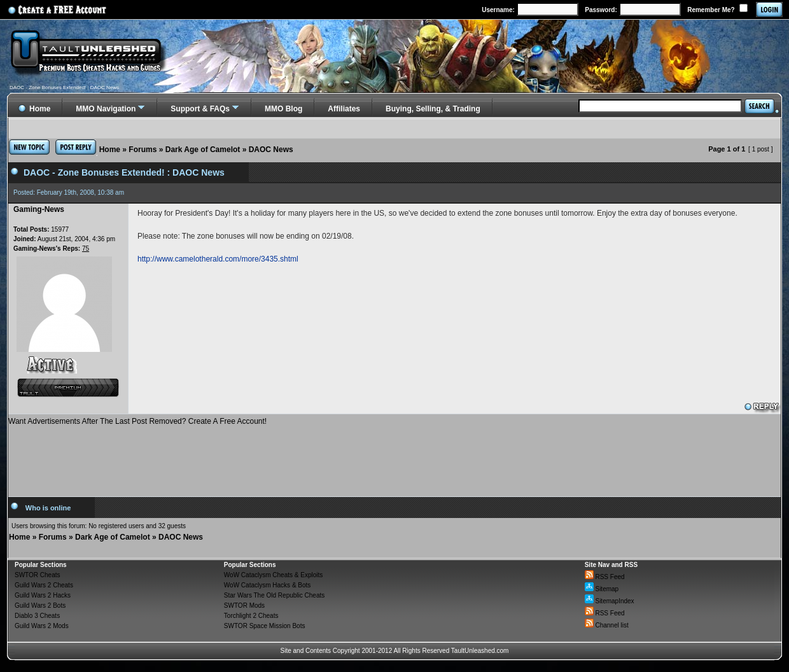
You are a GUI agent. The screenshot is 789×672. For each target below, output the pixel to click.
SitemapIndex (610, 601)
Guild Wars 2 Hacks (43, 595)
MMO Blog (283, 109)
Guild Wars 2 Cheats (44, 585)
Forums (143, 150)
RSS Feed (605, 577)
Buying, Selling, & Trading (433, 109)
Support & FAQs (200, 109)
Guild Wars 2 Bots (40, 605)
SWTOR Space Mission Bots (265, 626)
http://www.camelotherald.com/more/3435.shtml (218, 259)
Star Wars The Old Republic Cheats (274, 595)
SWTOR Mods (244, 605)
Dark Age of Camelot (203, 150)
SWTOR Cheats (38, 575)
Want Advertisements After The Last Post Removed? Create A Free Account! (137, 421)
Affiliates (344, 109)
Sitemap (602, 589)
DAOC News (271, 150)
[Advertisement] (394, 456)
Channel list (607, 625)
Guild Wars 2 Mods (42, 626)
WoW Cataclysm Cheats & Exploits (273, 575)
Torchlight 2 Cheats (251, 616)
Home (110, 150)
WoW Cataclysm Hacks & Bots (268, 585)
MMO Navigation (106, 109)
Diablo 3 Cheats (37, 616)
